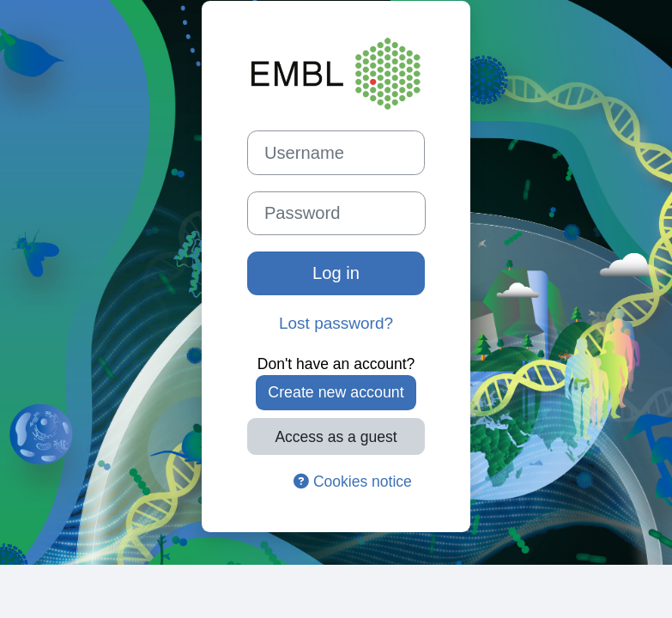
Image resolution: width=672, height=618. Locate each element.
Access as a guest (336, 437)
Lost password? (336, 323)
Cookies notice (353, 482)
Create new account (336, 392)
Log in (336, 273)
